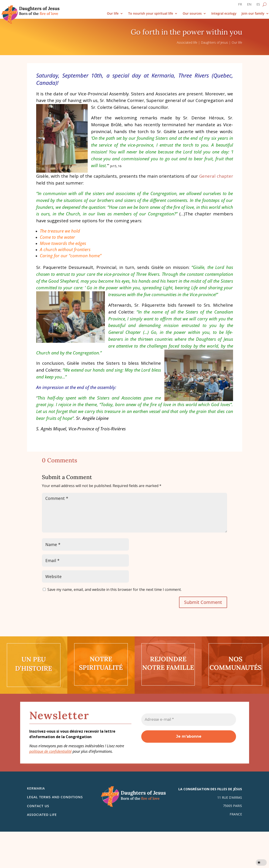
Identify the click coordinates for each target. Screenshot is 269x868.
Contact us (38, 806)
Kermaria (36, 788)
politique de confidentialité (50, 751)
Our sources (192, 14)
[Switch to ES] (258, 5)
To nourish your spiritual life (151, 14)
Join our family (253, 14)
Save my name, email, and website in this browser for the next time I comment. (114, 589)
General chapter (216, 176)
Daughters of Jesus (215, 42)
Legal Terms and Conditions (55, 797)
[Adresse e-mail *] (189, 720)
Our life (113, 14)
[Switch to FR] (240, 5)
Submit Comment (203, 602)
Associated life (187, 42)
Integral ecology (224, 14)
